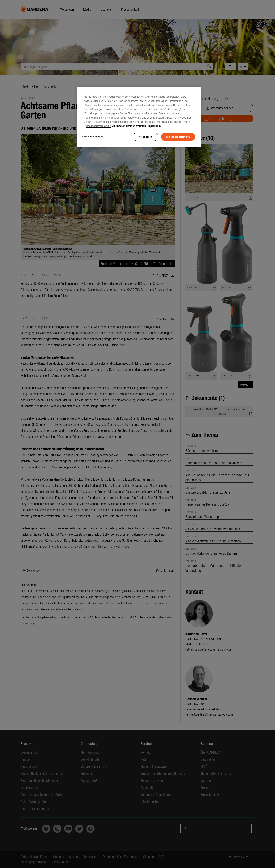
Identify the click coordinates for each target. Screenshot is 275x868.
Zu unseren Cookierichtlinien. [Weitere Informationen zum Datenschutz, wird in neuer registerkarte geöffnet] (129, 126)
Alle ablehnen (145, 137)
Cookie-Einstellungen (93, 136)
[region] (139, 117)
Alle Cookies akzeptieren (178, 137)
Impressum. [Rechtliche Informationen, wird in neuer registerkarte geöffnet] (154, 126)
